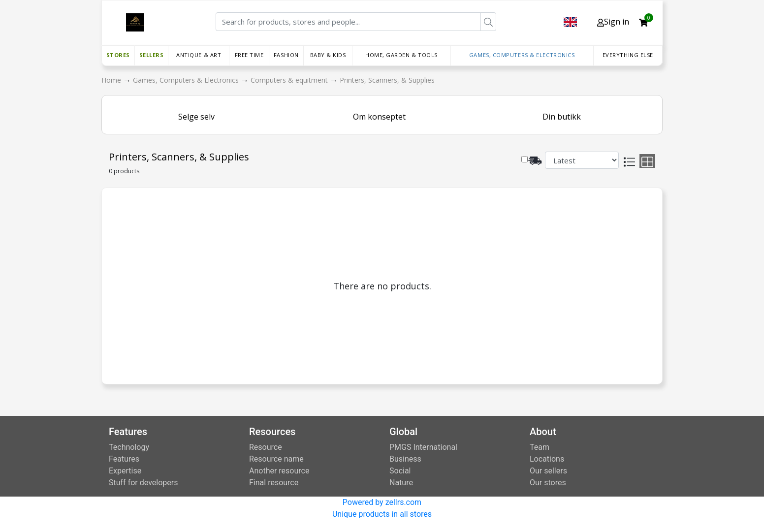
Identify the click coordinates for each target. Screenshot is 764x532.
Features (124, 459)
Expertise (125, 471)
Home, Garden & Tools (401, 55)
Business (405, 459)
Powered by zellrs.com (382, 502)
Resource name (276, 459)
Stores (118, 55)
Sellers (152, 55)
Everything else (628, 55)
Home (112, 80)
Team (540, 447)
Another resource (279, 471)
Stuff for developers (143, 483)
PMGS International (423, 447)
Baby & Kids (328, 55)
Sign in (613, 22)
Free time (249, 55)
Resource (266, 447)
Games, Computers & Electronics (522, 55)
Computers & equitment (290, 80)
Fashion (286, 55)
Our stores (548, 483)
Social (400, 471)
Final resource (274, 483)
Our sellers (548, 471)
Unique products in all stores (382, 514)
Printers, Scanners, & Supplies (387, 80)
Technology (129, 447)
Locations (547, 459)
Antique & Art (199, 55)
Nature (401, 483)
